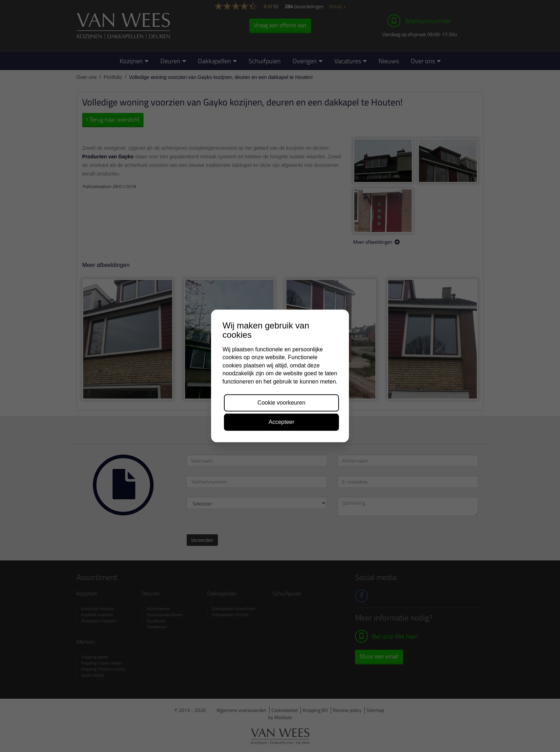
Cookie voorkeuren (281, 403)
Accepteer (281, 422)
